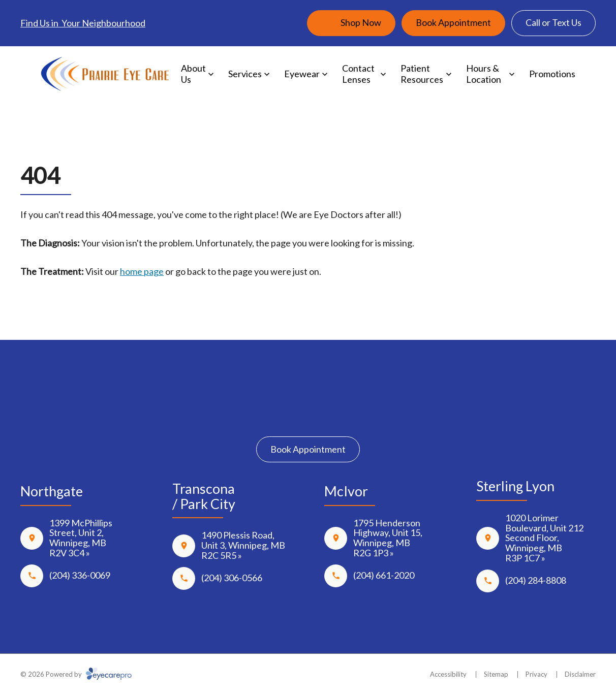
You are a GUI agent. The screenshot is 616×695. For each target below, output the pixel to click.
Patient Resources (422, 74)
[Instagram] (308, 413)
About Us (193, 74)
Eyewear (302, 74)
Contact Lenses (358, 74)
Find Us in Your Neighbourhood (83, 23)
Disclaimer (580, 674)
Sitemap (496, 674)
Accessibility (448, 674)
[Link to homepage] (105, 74)
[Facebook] (278, 413)
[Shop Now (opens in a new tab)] (351, 23)
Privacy (536, 674)
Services (245, 74)
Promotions (552, 74)
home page (142, 271)
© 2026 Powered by (76, 674)
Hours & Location (484, 74)
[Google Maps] (338, 413)
